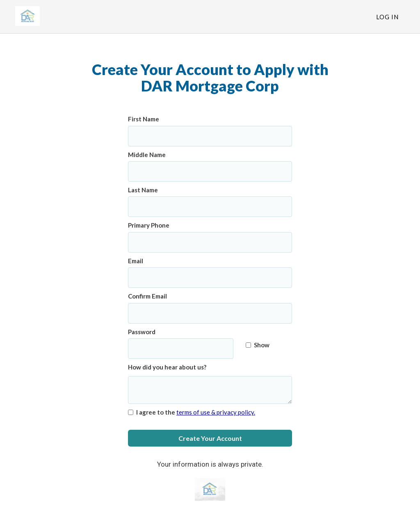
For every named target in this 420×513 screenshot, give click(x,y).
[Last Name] (210, 207)
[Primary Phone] (210, 242)
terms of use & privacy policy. (216, 412)
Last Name (143, 190)
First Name (144, 119)
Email (136, 261)
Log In (387, 17)
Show (258, 345)
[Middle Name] (210, 171)
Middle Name (147, 155)
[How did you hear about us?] (210, 390)
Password (142, 332)
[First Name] (210, 136)
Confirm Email (147, 296)
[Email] (210, 278)
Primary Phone (149, 225)
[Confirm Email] (210, 313)
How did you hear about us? (167, 367)
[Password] (181, 349)
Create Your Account (210, 438)
